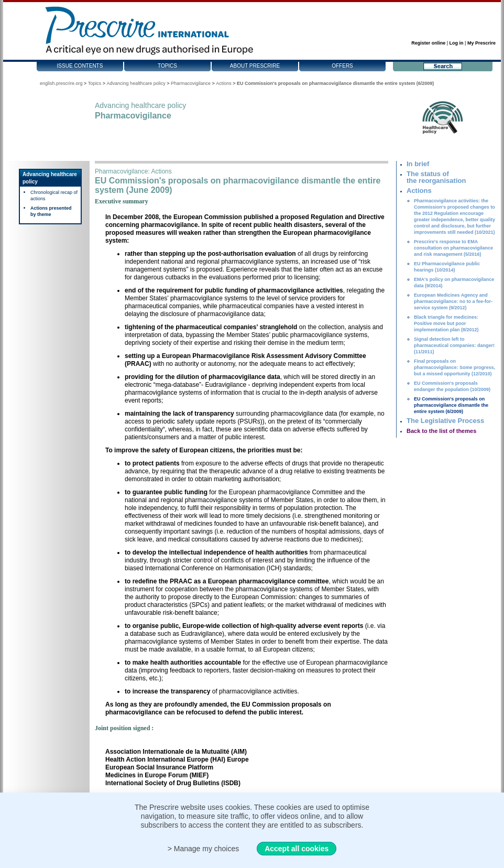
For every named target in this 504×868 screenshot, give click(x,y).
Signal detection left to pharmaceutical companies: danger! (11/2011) (454, 345)
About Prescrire (255, 66)
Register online (428, 43)
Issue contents (80, 66)
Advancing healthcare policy (136, 83)
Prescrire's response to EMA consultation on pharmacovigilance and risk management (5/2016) (453, 248)
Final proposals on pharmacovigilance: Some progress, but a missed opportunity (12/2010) (454, 367)
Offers (342, 66)
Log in (457, 43)
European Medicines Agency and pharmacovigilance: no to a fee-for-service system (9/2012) (453, 301)
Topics (167, 66)
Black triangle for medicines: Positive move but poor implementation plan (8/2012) (446, 323)
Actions (224, 83)
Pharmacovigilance (191, 83)
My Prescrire (481, 43)
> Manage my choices (204, 849)
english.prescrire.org (61, 83)
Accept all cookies (297, 849)
